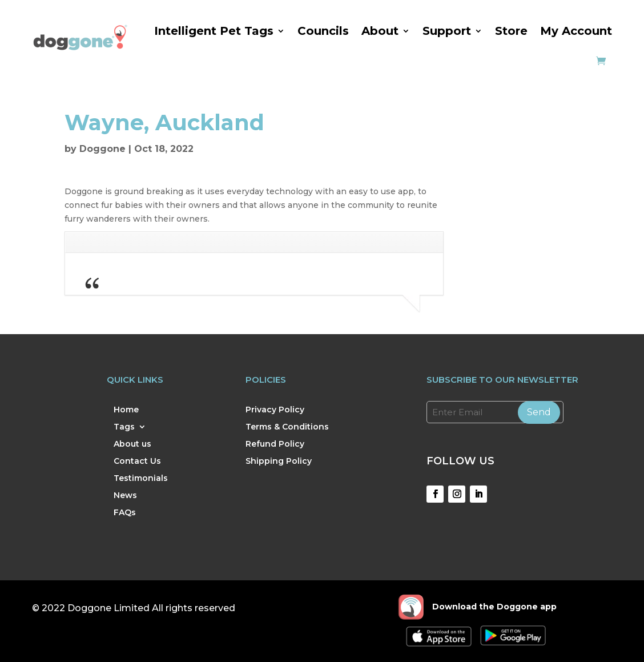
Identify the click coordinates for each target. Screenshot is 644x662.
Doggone (102, 149)
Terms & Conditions (287, 427)
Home (126, 410)
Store (511, 31)
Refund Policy (275, 444)
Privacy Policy (275, 410)
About (380, 31)
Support (447, 31)
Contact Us (137, 462)
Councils (323, 31)
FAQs (125, 513)
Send (539, 412)
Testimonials (141, 479)
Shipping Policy (279, 462)
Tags (124, 427)
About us (132, 444)
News (125, 496)
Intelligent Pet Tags (214, 31)
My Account (576, 31)
